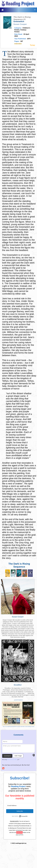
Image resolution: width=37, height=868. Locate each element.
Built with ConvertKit (28, 815)
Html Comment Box (12, 760)
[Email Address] (20, 805)
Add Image (18, 756)
